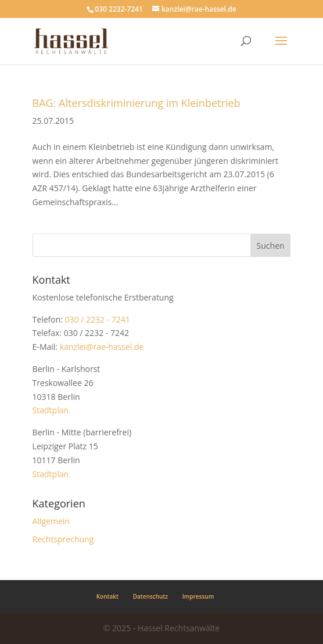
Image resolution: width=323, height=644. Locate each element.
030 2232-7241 (119, 9)
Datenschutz (150, 596)
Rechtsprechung (63, 539)
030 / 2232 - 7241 (98, 319)
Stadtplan (51, 410)
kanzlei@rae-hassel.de (102, 347)
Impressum (198, 596)
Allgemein (51, 521)
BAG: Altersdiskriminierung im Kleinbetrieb (137, 103)
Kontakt (107, 596)
